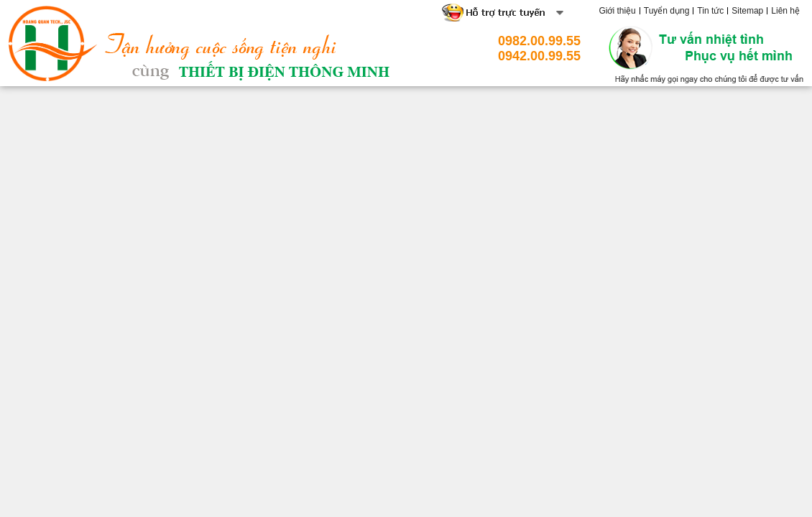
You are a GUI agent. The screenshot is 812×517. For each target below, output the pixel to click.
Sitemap (747, 11)
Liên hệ (785, 11)
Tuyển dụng (667, 11)
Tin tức (710, 11)
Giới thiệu (617, 11)
